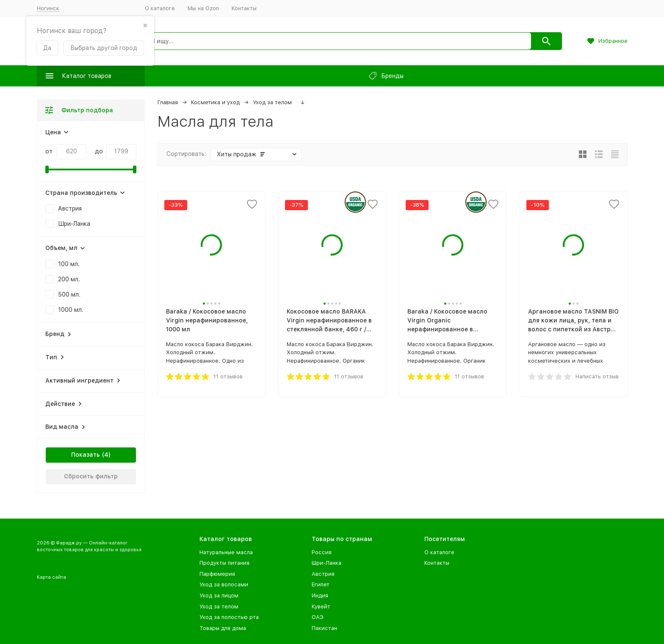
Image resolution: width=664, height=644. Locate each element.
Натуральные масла (226, 552)
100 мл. (69, 264)
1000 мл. (71, 310)
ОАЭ (318, 617)
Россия (322, 552)
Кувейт (321, 607)
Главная (168, 102)
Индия (320, 595)
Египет (321, 584)
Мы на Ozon (203, 8)
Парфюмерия (217, 574)
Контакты (244, 8)
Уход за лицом (219, 595)
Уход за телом (272, 102)
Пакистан (324, 628)
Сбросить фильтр (91, 476)
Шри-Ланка (74, 224)
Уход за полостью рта (229, 617)
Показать (86, 455)
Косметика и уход (215, 102)
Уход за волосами (224, 584)
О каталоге (160, 8)
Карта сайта (51, 577)
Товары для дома (223, 628)
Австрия (70, 208)
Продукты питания (224, 563)
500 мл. (69, 294)
